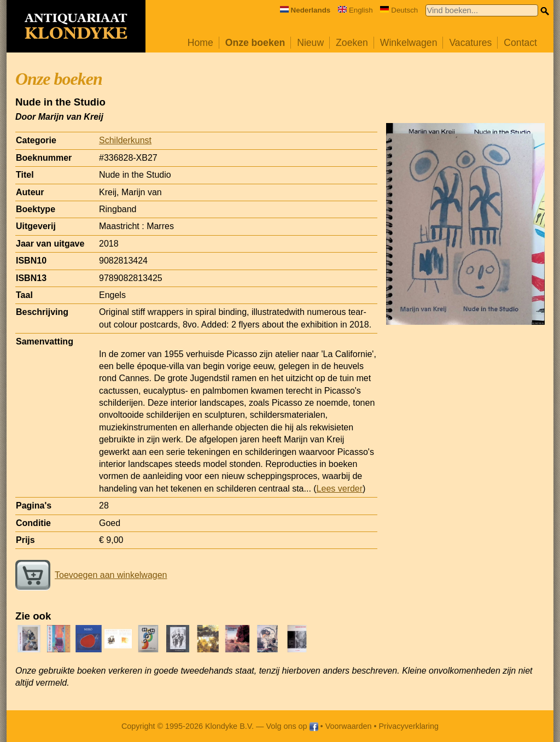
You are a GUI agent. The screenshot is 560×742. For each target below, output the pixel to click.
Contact (520, 43)
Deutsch (399, 10)
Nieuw (310, 43)
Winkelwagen (409, 43)
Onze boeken (255, 43)
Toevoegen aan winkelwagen (91, 575)
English (355, 10)
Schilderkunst (125, 140)
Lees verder (340, 489)
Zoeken (352, 43)
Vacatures (470, 43)
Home (200, 43)
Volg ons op (292, 726)
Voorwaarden (349, 726)
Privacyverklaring (409, 726)
